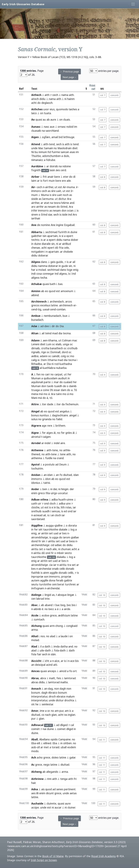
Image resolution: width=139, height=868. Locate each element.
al (41, 368)
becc (51, 609)
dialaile (63, 529)
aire (63, 443)
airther (49, 187)
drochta (69, 700)
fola (56, 650)
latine (54, 305)
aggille (54, 573)
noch (66, 195)
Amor (35, 711)
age (44, 426)
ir (77, 187)
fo (61, 475)
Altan (35, 333)
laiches (73, 109)
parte (47, 382)
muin (52, 181)
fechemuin (72, 404)
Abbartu (37, 232)
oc (53, 344)
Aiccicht (36, 661)
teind (48, 333)
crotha (45, 348)
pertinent (70, 789)
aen (45, 340)
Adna (35, 789)
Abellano (45, 739)
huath (62, 499)
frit (45, 177)
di (74, 177)
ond (46, 503)
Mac (41, 148)
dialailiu (61, 557)
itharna (53, 340)
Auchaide (37, 803)
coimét (36, 729)
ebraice (61, 696)
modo (35, 751)
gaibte (68, 580)
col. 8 (103, 177)
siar (50, 214)
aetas (73, 793)
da (63, 404)
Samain (49, 148)
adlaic (58, 545)
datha (64, 646)
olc (33, 704)
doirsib (54, 166)
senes (60, 789)
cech (39, 187)
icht (47, 661)
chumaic (66, 549)
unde (34, 148)
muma (71, 187)
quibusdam (51, 378)
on (42, 113)
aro (33, 207)
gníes (69, 433)
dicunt (50, 793)
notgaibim (38, 252)
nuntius (44, 415)
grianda (47, 419)
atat (47, 203)
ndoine (67, 166)
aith (47, 95)
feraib (60, 580)
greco (41, 493)
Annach (36, 689)
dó (57, 248)
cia (51, 565)
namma (43, 266)
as (49, 191)
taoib (50, 386)
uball (64, 747)
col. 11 (102, 740)
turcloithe (45, 584)
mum (34, 195)
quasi (39, 119)
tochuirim (37, 468)
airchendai (45, 569)
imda (57, 646)
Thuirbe (36, 156)
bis (74, 605)
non (57, 689)
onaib (55, 569)
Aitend (36, 144)
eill (38, 743)
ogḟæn (46, 137)
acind (49, 665)
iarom (67, 537)
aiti (55, 665)
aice (57, 661)
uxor (46, 109)
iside (65, 214)
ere (64, 181)
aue (52, 127)
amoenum (67, 291)
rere (50, 426)
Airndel (36, 443)
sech (59, 144)
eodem (72, 747)
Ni (33, 152)
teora (57, 203)
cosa (39, 274)
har (33, 270)
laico (34, 113)
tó (51, 398)
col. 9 (103, 375)
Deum (63, 464)
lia (58, 507)
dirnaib (36, 348)
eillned (47, 743)
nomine (45, 225)
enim (34, 493)
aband (49, 605)
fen (38, 374)
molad (42, 270)
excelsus (45, 305)
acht (34, 103)
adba (55, 499)
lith (63, 507)
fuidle (49, 458)
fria (61, 248)
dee (47, 326)
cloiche (35, 507)
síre (53, 191)
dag (50, 689)
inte (47, 599)
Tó (75, 390)
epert (70, 236)
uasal (46, 309)
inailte (64, 682)
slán (53, 654)
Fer (69, 374)
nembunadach (52, 316)
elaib (59, 344)
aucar (58, 807)
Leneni (35, 344)
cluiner (71, 807)
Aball (35, 739)
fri (75, 779)
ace (72, 661)
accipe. (35, 807)
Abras (35, 678)
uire (68, 503)
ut (56, 187)
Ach (34, 757)
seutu (35, 584)
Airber (35, 177)
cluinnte (51, 803)
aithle (67, 450)
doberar (43, 255)
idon (48, 479)
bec (69, 605)
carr (47, 374)
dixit (75, 148)
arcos (69, 301)
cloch (53, 503)
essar (57, 390)
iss (66, 715)
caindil (56, 356)
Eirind (64, 207)
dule (66, 156)
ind (70, 214)
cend (34, 309)
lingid (48, 595)
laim (34, 181)
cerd (63, 170)
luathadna (66, 364)
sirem (35, 214)
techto (35, 240)
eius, (53, 109)
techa (44, 278)
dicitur (62, 199)
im (76, 127)
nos (43, 636)
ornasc (62, 127)
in (69, 232)
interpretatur (39, 696)
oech (55, 95)
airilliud (67, 244)
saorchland (52, 131)
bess (72, 541)
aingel (73, 415)
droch (52, 696)
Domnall (55, 352)
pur (61, 711)
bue (65, 316)
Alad (34, 646)
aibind (35, 295)
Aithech (36, 95)
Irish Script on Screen (44, 860)
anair (51, 177)
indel (48, 443)
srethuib (36, 511)
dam (64, 390)
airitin (45, 533)
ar (48, 166)
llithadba (37, 364)
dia (60, 333)
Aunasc (36, 127)
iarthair (36, 218)
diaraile (46, 244)
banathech (56, 348)
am (57, 711)
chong (59, 626)
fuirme (56, 152)
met (46, 747)
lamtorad (70, 678)
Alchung (36, 626)
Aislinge (36, 595)
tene (55, 450)
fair (39, 654)
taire (59, 394)
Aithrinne (37, 779)
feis (59, 678)
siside (35, 199)
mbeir (60, 553)
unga (66, 344)
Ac (33, 765)
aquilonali (37, 382)
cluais (67, 119)
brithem (60, 426)
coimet (61, 729)
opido (54, 739)
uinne (70, 499)
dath (47, 646)
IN (51, 390)
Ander (35, 489)
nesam (52, 207)
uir (39, 503)
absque (62, 595)
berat (61, 584)
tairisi (47, 483)
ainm (46, 573)
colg (63, 356)
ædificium (64, 615)
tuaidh (58, 386)
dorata (72, 525)
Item (44, 360)
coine (46, 390)
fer (44, 433)
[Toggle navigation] (133, 4)
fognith (36, 170)
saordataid (38, 519)
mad (55, 333)
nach (49, 549)
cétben (67, 743)
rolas (68, 507)
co (43, 715)
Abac (34, 605)
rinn (49, 779)
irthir (34, 210)
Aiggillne (37, 525)
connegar (48, 274)
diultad (68, 475)
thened (36, 454)
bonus (35, 415)
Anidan (36, 475)
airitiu (52, 541)
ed (65, 511)
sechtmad (51, 232)
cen (33, 599)
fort (45, 181)
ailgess (35, 278)
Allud (35, 636)
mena (35, 394)
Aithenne (37, 450)
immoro (36, 191)
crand (60, 458)
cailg (34, 360)
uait (59, 191)
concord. (115, 95)
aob (34, 747)
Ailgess (36, 262)
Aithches (37, 109)
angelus (65, 411)
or (48, 711)
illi (37, 793)
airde (67, 609)
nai (45, 729)
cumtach (39, 619)
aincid (63, 671)
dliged (64, 725)
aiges (50, 433)
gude (65, 266)
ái (55, 433)
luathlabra (49, 368)
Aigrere (36, 426)
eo (47, 291)
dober (74, 240)
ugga (55, 537)
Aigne (35, 433)
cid (52, 545)
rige (44, 352)
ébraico (53, 693)
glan (54, 715)
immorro (43, 210)
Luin (49, 344)
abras (35, 682)
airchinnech (66, 305)
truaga (36, 390)
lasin (52, 170)
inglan (72, 715)
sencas (56, 511)
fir (40, 541)
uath (34, 503)
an (45, 475)
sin (53, 244)
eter (66, 177)
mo (72, 356)
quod (52, 291)
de (39, 225)
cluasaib (36, 131)
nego (47, 765)
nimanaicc (37, 160)
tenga (64, 779)
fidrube (51, 160)
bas (60, 284)
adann (44, 356)
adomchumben (51, 156)
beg (63, 605)
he (37, 704)
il (41, 646)
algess (63, 274)
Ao (33, 119)
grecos (35, 305)
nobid (70, 127)
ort (75, 671)
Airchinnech (39, 301)
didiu (43, 99)
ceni (54, 584)
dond (34, 541)
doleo (55, 757)
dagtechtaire (60, 415)
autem (35, 580)
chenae (36, 248)
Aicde (35, 615)
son (46, 576)
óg (40, 309)
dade (50, 404)
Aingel (35, 411)
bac (58, 605)
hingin (65, 489)
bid (61, 137)
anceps (52, 671)
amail (55, 137)
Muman (36, 378)
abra (43, 678)
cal (72, 725)
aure (53, 119)
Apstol (35, 464)
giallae (75, 537)
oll (38, 747)
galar (72, 757)
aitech (35, 99)
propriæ (66, 576)
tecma (67, 333)
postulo (50, 464)
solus (34, 419)
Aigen (35, 137)
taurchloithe (51, 529)
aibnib (37, 609)
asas (72, 152)
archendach (57, 301)
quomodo (62, 109)
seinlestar (47, 704)
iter (44, 404)
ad (42, 326)
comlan (61, 309)
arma (34, 630)
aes (33, 793)
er (75, 305)
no (55, 148)
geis (53, 262)
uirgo (54, 493)
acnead (38, 515)
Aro (75, 214)
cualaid (68, 382)
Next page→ (69, 77)
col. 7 (103, 95)
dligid (70, 729)
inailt (52, 678)
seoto (68, 553)
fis (71, 671)
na (43, 131)
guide (60, 262)
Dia (62, 326)
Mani (34, 398)
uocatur (63, 493)
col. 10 (102, 595)
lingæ (71, 595)
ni (65, 99)
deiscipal (40, 665)
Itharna (52, 360)
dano (44, 262)
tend (52, 144)
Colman (67, 340)
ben (45, 489)
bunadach (37, 320)
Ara (69, 199)
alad (53, 636)
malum (70, 696)
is (63, 144)
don (64, 210)
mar (56, 382)
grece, (54, 615)
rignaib (36, 352)
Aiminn (36, 291)
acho (40, 757)
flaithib (36, 573)
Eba (34, 743)
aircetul (36, 437)
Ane (34, 225)
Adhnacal (37, 725)
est (60, 187)
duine (74, 232)
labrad (40, 599)
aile (69, 181)
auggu (50, 525)
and (72, 203)
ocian (70, 210)
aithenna (37, 458)
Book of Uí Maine (53, 856)
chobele (68, 252)
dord (65, 352)
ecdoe (45, 615)
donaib (70, 569)
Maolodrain (65, 148)
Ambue (36, 316)
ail (74, 262)
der (55, 489)
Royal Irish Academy (104, 856)
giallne (59, 525)
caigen (47, 437)
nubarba (61, 368)
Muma (45, 195)
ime (42, 711)
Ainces (35, 671)
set (51, 533)
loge (70, 270)
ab (48, 119)
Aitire (35, 404)
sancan (65, 152)
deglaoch (47, 103)
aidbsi (35, 356)
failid (59, 419)
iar (74, 507)
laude (64, 636)
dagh (63, 689)
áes (58, 170)
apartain (52, 236)
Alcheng (36, 772)
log (73, 529)
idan (50, 475)
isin (45, 236)
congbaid (72, 626)
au (44, 119)
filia (48, 493)
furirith (63, 232)
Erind (44, 214)
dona (52, 580)
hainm (71, 99)
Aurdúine (37, 166)
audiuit (63, 378)
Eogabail (69, 225)
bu (36, 152)
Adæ (34, 326)
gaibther (37, 236)
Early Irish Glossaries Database (23, 4)
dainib (73, 386)
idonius (36, 483)
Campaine (65, 739)
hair (33, 783)
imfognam (38, 588)
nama (65, 95)
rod (56, 364)
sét (40, 529)
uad (56, 533)
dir (53, 326)
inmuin (43, 152)
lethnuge (69, 137)
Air (64, 187)
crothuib (72, 348)
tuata (47, 113)
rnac (75, 340)
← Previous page (69, 72)
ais (43, 789)
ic (70, 711)
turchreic (70, 584)
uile (42, 650)
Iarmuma (48, 199)
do (39, 103)
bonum (36, 693)
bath (53, 284)
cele (66, 248)
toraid (56, 747)
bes (64, 533)
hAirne (65, 203)
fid (49, 152)
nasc (46, 127)
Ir (72, 191)
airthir (40, 207)
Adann (35, 340)
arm (52, 626)
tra (69, 565)
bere (57, 177)
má (41, 394)
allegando (52, 772)
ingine (60, 225)
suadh (46, 511)
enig (76, 270)
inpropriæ (37, 576)
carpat (58, 374)
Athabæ (36, 284)
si (62, 236)
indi (33, 274)
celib (62, 569)
